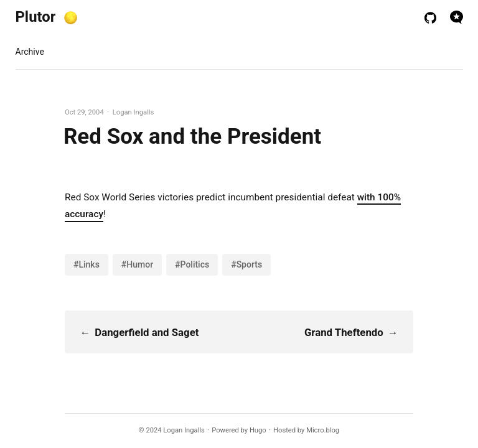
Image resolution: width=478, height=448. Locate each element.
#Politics (192, 264)
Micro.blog (323, 430)
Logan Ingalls (184, 430)
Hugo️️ (258, 430)
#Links (87, 264)
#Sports (246, 264)
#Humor (137, 264)
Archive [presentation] (30, 52)
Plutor (36, 17)
